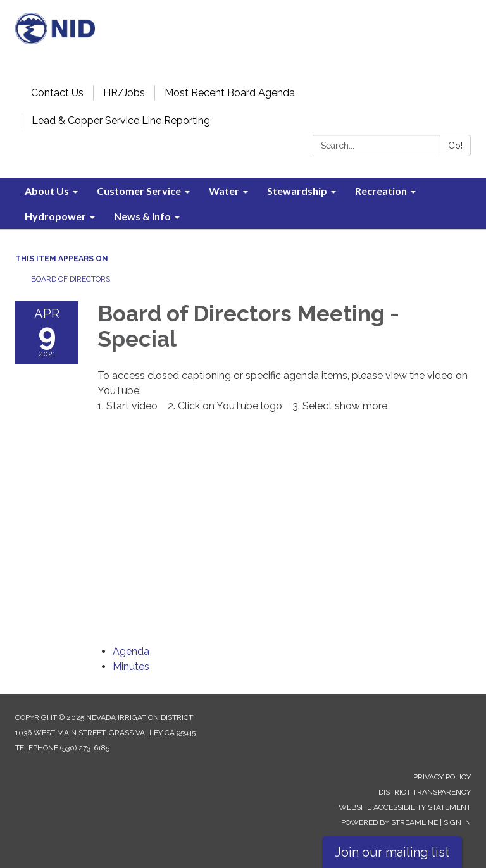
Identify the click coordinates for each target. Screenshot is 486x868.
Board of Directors (71, 279)
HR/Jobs (124, 93)
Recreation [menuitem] (381, 191)
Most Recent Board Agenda (230, 93)
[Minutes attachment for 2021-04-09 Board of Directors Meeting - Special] (131, 666)
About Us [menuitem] (47, 191)
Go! (455, 146)
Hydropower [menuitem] (55, 216)
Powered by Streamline (389, 822)
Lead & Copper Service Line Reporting (121, 121)
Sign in (457, 822)
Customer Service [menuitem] (139, 191)
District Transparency (425, 792)
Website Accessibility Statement (405, 807)
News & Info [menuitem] (142, 216)
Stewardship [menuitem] (297, 191)
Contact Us (57, 93)
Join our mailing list (392, 852)
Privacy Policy (442, 777)
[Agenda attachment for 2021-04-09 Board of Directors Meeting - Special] (131, 651)
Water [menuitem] (224, 191)
